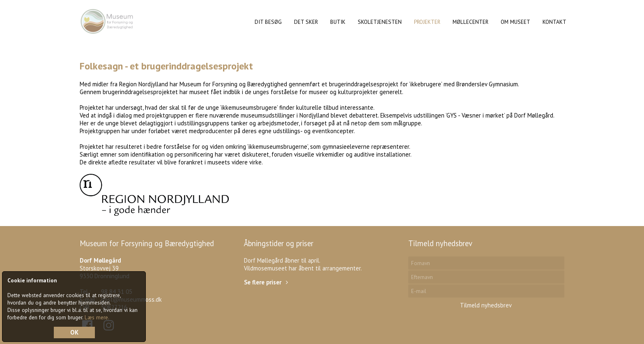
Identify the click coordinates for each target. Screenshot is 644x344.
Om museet (515, 22)
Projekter (427, 22)
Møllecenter (470, 22)
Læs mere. (97, 317)
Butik (338, 22)
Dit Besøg (268, 22)
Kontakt (554, 22)
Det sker (306, 22)
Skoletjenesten (380, 22)
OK (74, 332)
